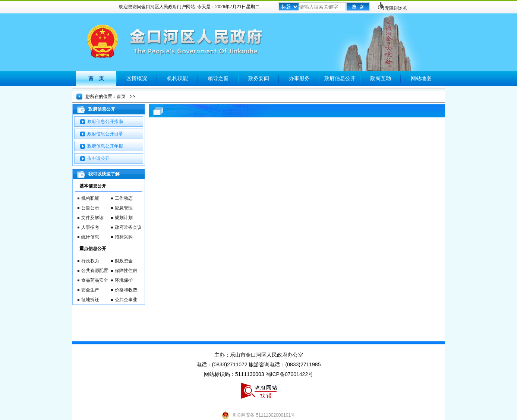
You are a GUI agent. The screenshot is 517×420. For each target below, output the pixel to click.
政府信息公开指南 (105, 121)
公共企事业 (126, 300)
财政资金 (124, 261)
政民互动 (381, 78)
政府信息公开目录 (105, 134)
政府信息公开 (340, 78)
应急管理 (124, 208)
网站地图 (421, 78)
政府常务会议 (128, 227)
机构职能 (177, 78)
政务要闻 (259, 78)
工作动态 (124, 198)
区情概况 (137, 78)
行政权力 (90, 261)
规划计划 (124, 218)
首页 (121, 97)
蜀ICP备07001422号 (290, 374)
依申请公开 (98, 158)
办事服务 (299, 78)
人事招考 (90, 227)
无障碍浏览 (392, 8)
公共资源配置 (95, 271)
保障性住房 (126, 271)
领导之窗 (218, 78)
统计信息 (90, 237)
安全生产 (90, 290)
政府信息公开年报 (105, 146)
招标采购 (124, 237)
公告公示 (90, 208)
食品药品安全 (95, 280)
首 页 (96, 78)
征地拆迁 (90, 300)
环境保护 (124, 280)
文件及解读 (92, 218)
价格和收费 (126, 290)
